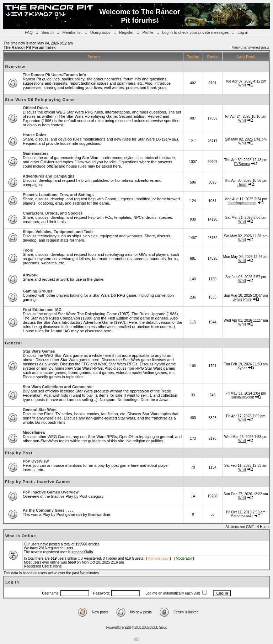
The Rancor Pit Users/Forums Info (54, 75)
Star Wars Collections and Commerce (58, 387)
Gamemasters (36, 153)
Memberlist (72, 32)
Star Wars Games (39, 351)
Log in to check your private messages (196, 32)
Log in (243, 32)
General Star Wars (40, 410)
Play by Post (19, 453)
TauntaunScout (242, 397)
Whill (242, 85)
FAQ (29, 32)
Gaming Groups (38, 291)
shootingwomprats (242, 203)
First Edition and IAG (42, 310)
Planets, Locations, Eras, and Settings (58, 195)
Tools (28, 250)
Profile (148, 32)
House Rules (35, 135)
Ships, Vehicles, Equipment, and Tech (58, 232)
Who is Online (21, 536)
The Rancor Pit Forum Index (30, 47)
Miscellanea (34, 432)
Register (126, 32)
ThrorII (242, 184)
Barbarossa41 (242, 516)
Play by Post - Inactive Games (38, 482)
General (14, 343)
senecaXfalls (82, 552)
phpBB (126, 627)
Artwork (30, 275)
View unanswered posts (251, 47)
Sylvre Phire (242, 299)
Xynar (242, 368)
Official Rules (35, 108)
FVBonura (242, 164)
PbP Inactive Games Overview (51, 492)
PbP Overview (36, 461)
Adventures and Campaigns (49, 176)
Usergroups (100, 32)
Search (47, 32)
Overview (15, 67)
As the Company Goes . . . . (48, 510)
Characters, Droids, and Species (53, 213)
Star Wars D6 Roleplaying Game (40, 100)
